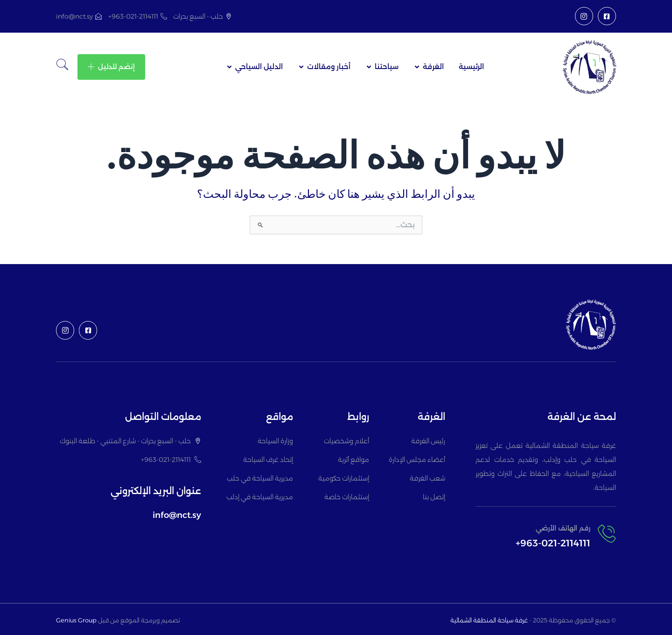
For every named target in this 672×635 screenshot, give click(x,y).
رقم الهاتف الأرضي (563, 528)
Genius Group (76, 620)
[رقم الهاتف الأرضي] (607, 534)
